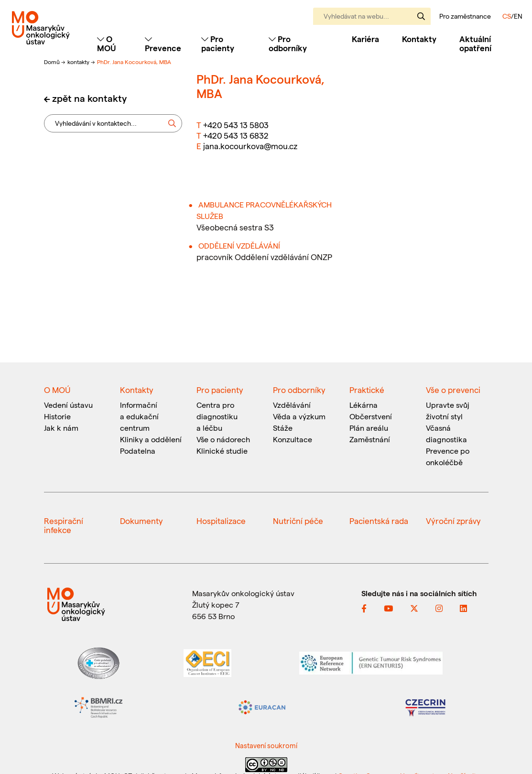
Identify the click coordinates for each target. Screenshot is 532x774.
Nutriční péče (298, 521)
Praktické (367, 390)
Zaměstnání (370, 439)
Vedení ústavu (68, 405)
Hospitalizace (221, 521)
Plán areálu (369, 428)
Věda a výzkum (299, 416)
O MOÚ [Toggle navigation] (107, 43)
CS (507, 16)
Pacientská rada (379, 521)
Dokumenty (141, 521)
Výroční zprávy (453, 521)
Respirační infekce (64, 525)
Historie (57, 416)
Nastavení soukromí (266, 745)
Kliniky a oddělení (151, 439)
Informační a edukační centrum (139, 416)
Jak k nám (61, 428)
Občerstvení (371, 416)
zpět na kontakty (89, 98)
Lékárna (364, 405)
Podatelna (138, 451)
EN (518, 16)
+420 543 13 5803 (236, 125)
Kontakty (419, 39)
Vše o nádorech (223, 439)
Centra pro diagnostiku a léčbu (217, 416)
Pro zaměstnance (465, 16)
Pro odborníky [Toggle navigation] (288, 43)
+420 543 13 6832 (236, 135)
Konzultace (293, 439)
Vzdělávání (292, 405)
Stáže (283, 428)
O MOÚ (57, 390)
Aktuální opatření (475, 43)
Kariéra (365, 39)
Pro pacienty (220, 390)
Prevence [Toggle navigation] (163, 44)
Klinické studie (222, 451)
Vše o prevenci (453, 390)
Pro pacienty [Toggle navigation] (218, 43)
